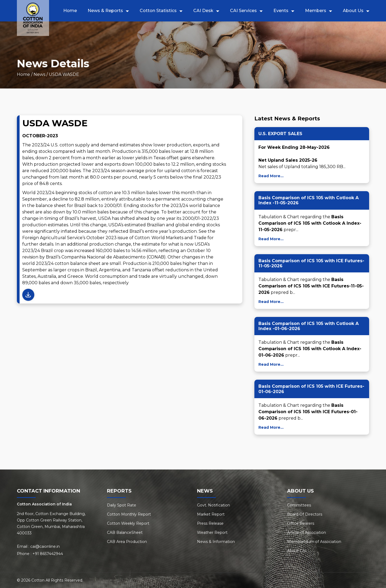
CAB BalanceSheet (125, 532)
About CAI (297, 551)
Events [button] (281, 11)
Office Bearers (301, 523)
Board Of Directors (305, 514)
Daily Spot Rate (122, 505)
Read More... (271, 176)
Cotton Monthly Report (129, 514)
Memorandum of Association (314, 542)
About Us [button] (353, 11)
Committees (299, 505)
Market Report (211, 514)
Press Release (210, 523)
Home (70, 11)
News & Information (216, 542)
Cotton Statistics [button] (158, 11)
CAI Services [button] (243, 11)
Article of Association (307, 532)
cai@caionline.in (45, 546)
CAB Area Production (127, 542)
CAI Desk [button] (203, 11)
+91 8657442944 (48, 554)
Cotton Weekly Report (128, 523)
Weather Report (212, 532)
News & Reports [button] (105, 11)
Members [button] (316, 11)
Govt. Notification (214, 505)
